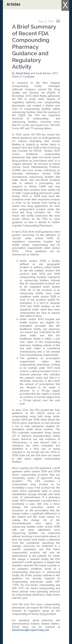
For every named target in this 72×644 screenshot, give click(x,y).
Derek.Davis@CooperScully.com (31, 630)
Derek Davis (23, 73)
